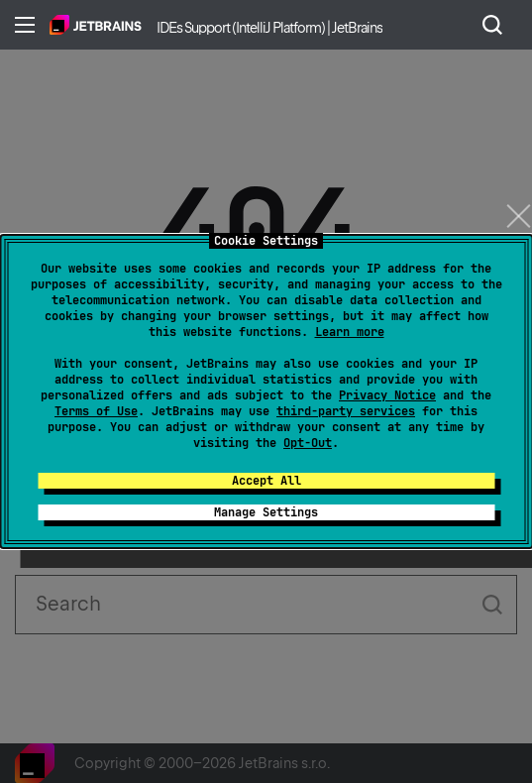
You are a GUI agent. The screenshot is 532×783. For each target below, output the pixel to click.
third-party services (346, 411)
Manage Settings (266, 512)
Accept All (266, 481)
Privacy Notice (387, 395)
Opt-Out (308, 443)
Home (96, 25)
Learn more (350, 332)
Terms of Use (96, 411)
